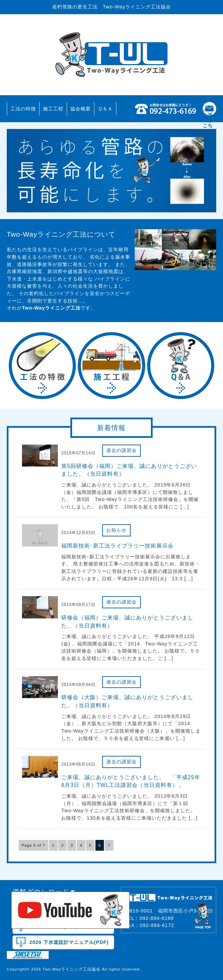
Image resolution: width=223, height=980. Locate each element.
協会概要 (81, 109)
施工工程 (53, 109)
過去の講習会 (121, 450)
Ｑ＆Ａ (105, 109)
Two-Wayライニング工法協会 (112, 55)
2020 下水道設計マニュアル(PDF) (69, 942)
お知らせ (116, 530)
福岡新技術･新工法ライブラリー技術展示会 (117, 546)
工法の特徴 (23, 109)
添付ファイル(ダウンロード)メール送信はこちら (208, 109)
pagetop (203, 915)
